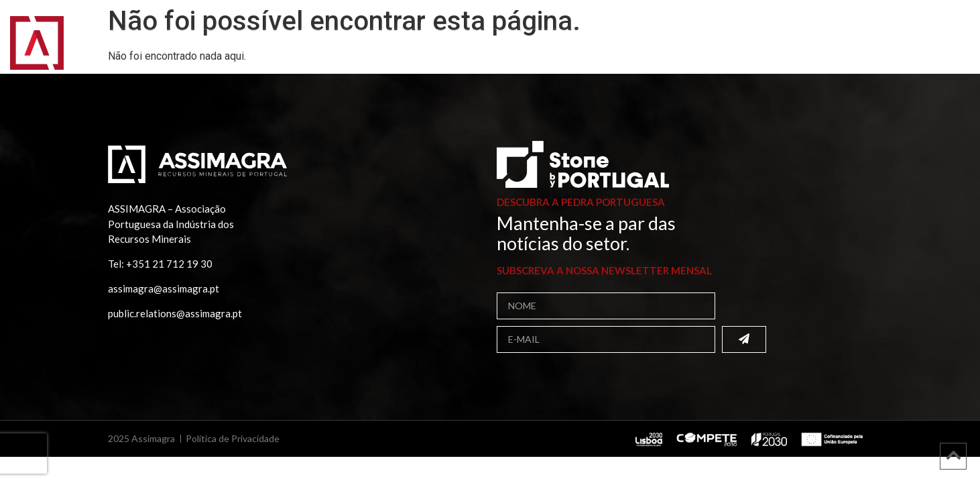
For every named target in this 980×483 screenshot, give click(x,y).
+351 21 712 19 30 (169, 264)
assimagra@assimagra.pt (164, 288)
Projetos (428, 50)
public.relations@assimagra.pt (175, 313)
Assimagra (168, 50)
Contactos (606, 50)
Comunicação (514, 50)
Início (102, 50)
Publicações (346, 50)
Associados (254, 50)
